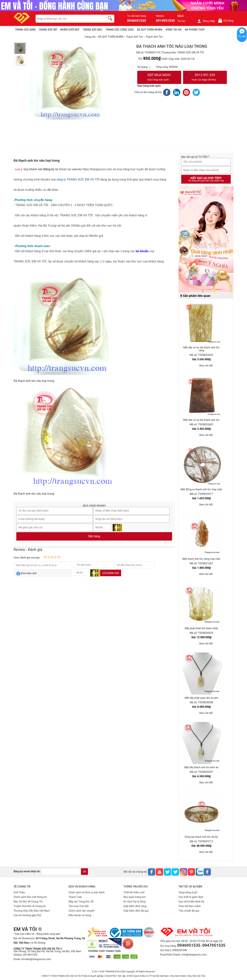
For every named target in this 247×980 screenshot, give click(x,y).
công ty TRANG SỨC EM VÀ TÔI (78, 179)
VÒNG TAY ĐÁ (174, 30)
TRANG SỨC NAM (25, 30)
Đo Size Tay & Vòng (134, 902)
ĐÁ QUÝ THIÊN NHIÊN (150, 30)
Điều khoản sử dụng (80, 915)
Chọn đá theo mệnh (190, 906)
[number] (152, 67)
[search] (111, 19)
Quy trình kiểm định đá (191, 902)
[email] (61, 872)
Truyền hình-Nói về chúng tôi (30, 906)
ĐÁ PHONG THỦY (195, 30)
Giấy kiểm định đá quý (136, 911)
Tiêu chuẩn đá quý (189, 911)
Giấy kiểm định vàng (135, 906)
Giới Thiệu (19, 892)
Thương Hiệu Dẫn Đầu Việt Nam (32, 911)
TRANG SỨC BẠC (92, 30)
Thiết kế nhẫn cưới (134, 892)
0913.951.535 (205, 78)
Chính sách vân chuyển (82, 911)
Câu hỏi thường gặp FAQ (27, 915)
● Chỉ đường (38, 943)
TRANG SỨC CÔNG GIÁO (120, 30)
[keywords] (69, 19)
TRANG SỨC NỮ (48, 30)
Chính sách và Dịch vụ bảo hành (87, 892)
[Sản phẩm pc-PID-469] (206, 240)
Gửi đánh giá (111, 573)
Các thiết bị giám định (191, 897)
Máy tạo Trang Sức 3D (81, 902)
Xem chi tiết (206, 366)
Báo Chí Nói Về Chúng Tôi (28, 902)
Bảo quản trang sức (135, 897)
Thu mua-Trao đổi (79, 906)
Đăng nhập (206, 21)
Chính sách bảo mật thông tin (30, 897)
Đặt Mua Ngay (159, 78)
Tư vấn (242, 36)
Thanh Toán (75, 897)
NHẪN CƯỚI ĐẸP (70, 30)
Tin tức (181, 21)
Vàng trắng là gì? (188, 892)
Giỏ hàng (226, 21)
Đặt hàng (94, 536)
